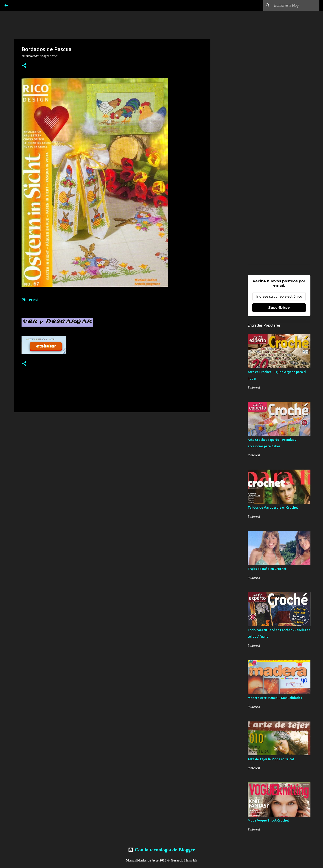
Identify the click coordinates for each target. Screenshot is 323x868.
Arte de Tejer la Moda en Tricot (271, 759)
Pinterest (30, 300)
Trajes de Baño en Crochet (267, 569)
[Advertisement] (112, 450)
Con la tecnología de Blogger (161, 850)
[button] (24, 66)
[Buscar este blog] (296, 5)
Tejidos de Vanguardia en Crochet (273, 508)
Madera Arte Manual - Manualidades (275, 698)
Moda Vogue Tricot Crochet (268, 820)
